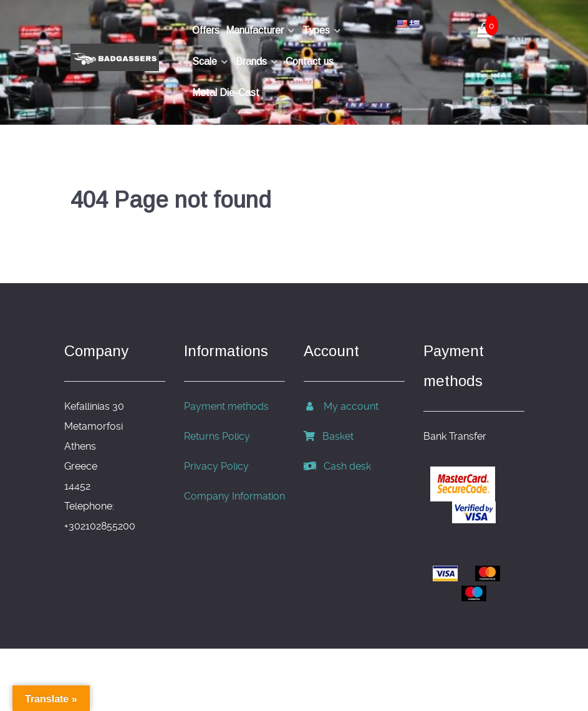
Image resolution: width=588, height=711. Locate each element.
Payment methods (226, 406)
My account (341, 406)
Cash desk (337, 466)
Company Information (234, 496)
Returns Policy (217, 436)
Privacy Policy (216, 466)
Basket (329, 436)
